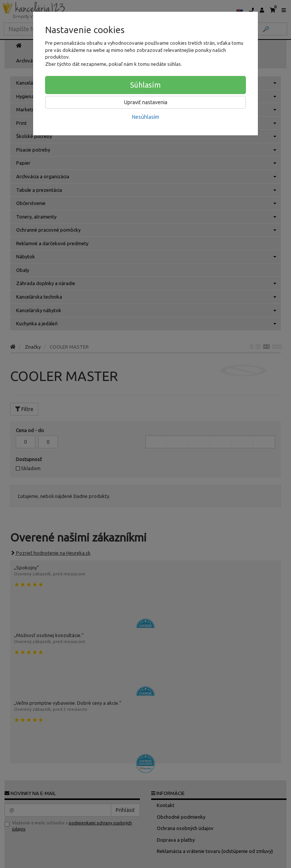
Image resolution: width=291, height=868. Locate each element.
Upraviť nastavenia (146, 102)
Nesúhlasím (145, 117)
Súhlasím (145, 85)
